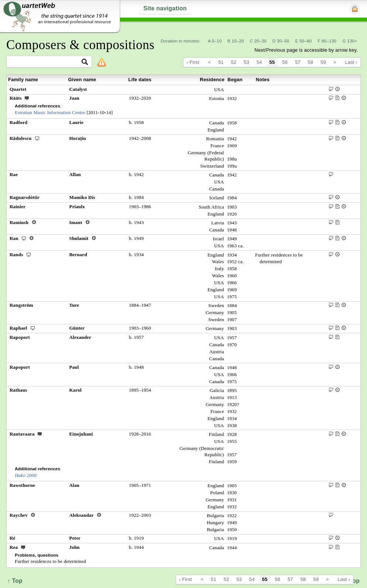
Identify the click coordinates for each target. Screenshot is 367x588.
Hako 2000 (26, 475)
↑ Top (15, 581)
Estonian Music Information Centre (50, 112)
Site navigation (165, 8)
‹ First (193, 62)
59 (323, 62)
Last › (351, 62)
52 (234, 62)
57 (298, 62)
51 (221, 62)
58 (311, 62)
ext (27, 98)
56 (285, 62)
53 (246, 62)
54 (259, 62)
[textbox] (46, 62)
